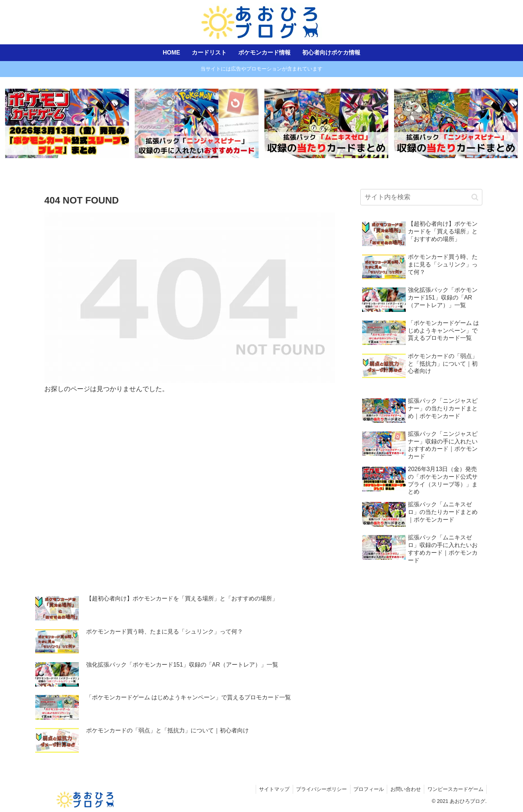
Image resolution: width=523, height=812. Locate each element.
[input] (421, 198)
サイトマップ (269, 789)
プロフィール (366, 789)
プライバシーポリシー (317, 789)
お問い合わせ (404, 789)
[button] (475, 198)
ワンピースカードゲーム (455, 789)
